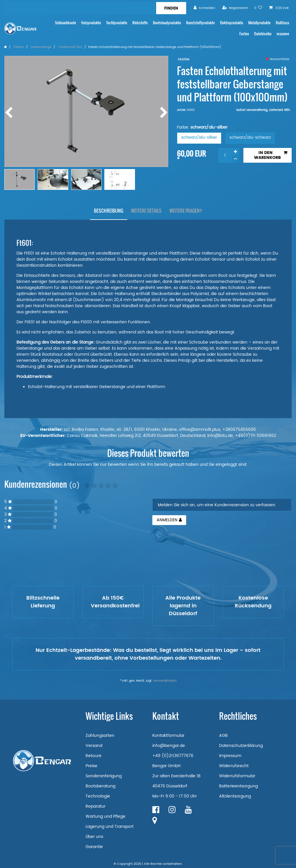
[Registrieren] (235, 8)
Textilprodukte (117, 23)
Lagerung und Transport (110, 827)
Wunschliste (277, 59)
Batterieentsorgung (238, 786)
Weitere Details (146, 211)
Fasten (244, 34)
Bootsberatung (100, 786)
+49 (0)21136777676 (173, 756)
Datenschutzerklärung (241, 746)
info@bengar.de (169, 746)
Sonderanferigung (104, 776)
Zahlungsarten (100, 736)
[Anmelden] (204, 8)
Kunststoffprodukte (200, 23)
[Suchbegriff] (80, 8)
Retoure (94, 756)
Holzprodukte (91, 23)
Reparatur (96, 806)
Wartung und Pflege (106, 816)
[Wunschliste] (258, 8)
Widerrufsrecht (234, 766)
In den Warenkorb (271, 155)
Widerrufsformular (237, 776)
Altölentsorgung (235, 796)
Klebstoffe (140, 23)
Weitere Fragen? (186, 211)
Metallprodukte (259, 23)
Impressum (230, 756)
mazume (283, 34)
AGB (223, 736)
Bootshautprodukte (167, 23)
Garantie (94, 847)
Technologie (98, 796)
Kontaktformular (168, 736)
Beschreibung (109, 211)
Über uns (94, 837)
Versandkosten (165, 681)
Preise (91, 766)
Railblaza (282, 23)
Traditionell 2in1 (70, 47)
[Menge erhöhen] (236, 152)
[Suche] (171, 8)
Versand (94, 746)
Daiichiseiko (263, 34)
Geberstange (41, 47)
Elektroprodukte (232, 23)
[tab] (109, 211)
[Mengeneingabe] (225, 155)
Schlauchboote (65, 23)
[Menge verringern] (236, 159)
